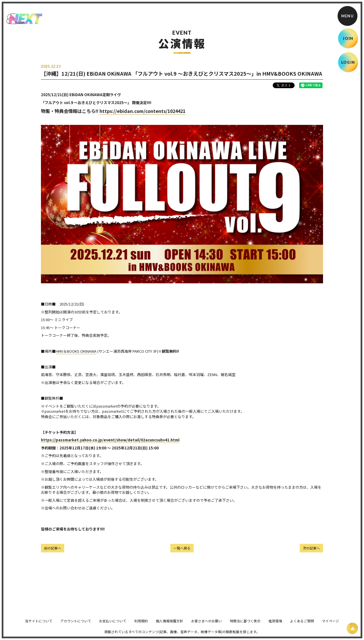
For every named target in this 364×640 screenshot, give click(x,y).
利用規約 (141, 625)
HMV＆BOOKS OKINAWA (76, 351)
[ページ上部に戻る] (352, 628)
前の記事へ (53, 548)
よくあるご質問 (302, 625)
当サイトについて (39, 625)
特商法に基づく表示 (245, 625)
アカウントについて (76, 625)
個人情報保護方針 (169, 625)
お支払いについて (113, 625)
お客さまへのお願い (206, 625)
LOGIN (348, 62)
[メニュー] (348, 16)
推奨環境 (275, 625)
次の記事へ (311, 548)
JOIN (348, 38)
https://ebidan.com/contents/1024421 (142, 111)
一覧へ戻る (182, 548)
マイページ (330, 625)
